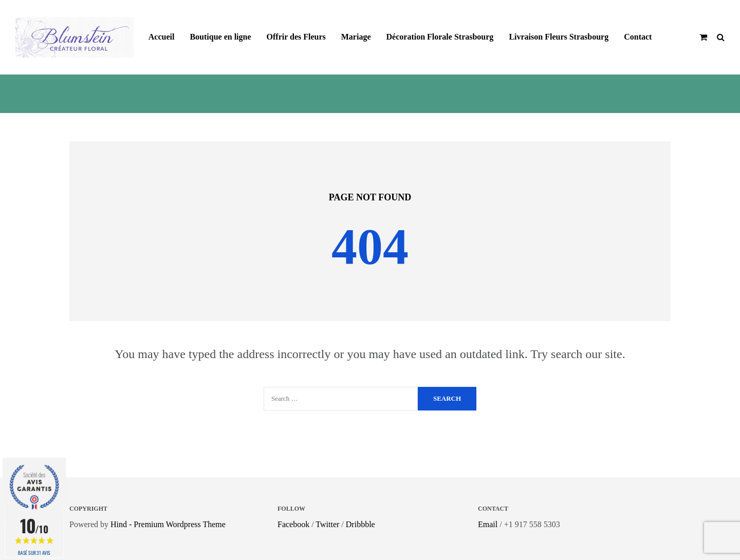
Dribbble (360, 524)
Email (488, 524)
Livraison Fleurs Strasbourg (559, 37)
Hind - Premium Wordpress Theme (168, 524)
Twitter (327, 524)
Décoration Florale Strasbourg (440, 37)
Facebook (293, 524)
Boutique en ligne (220, 37)
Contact (638, 37)
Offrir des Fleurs (296, 37)
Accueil (162, 37)
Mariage (356, 37)
